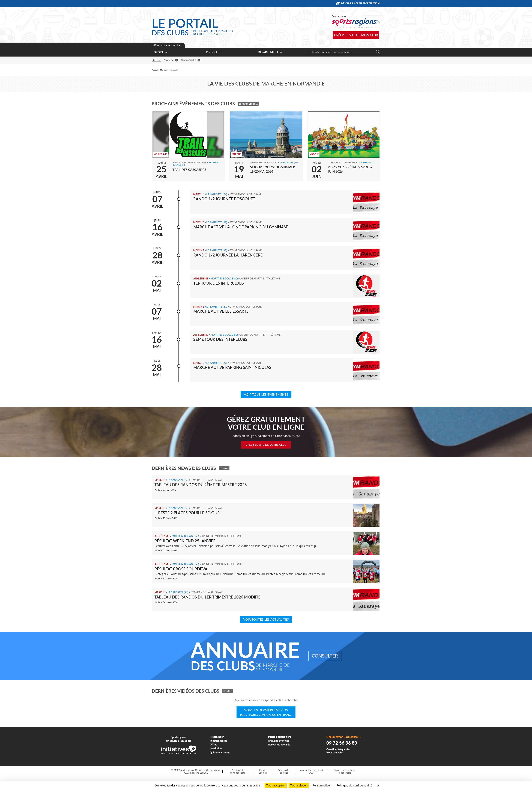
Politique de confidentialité (238, 771)
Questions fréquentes (338, 749)
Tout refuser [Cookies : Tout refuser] (299, 785)
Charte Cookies (263, 771)
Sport (161, 52)
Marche (171, 60)
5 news (224, 468)
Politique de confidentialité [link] (354, 785)
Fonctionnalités (218, 741)
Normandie (191, 60)
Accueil (155, 70)
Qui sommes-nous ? (221, 752)
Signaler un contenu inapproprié (345, 771)
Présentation (217, 737)
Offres (213, 745)
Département (270, 52)
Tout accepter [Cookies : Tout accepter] (276, 785)
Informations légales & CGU (311, 771)
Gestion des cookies (284, 771)
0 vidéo (228, 691)
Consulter (325, 656)
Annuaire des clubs (279, 741)
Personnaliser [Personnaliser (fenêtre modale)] (322, 785)
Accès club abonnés (279, 745)
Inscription (216, 748)
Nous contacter (335, 752)
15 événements (248, 103)
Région (213, 52)
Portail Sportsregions (280, 737)
